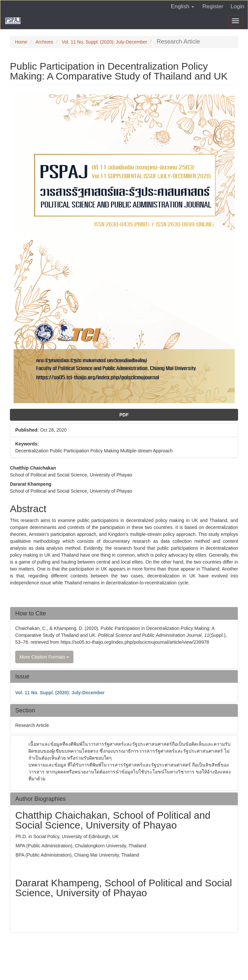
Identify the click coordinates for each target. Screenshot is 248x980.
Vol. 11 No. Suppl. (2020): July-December (104, 42)
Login (237, 6)
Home (21, 42)
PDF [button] (124, 415)
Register (213, 6)
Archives (44, 42)
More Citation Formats (44, 657)
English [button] (183, 6)
